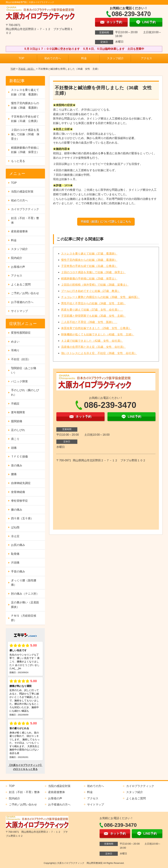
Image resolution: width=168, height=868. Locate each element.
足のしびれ (18, 430)
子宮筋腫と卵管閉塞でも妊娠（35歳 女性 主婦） (93, 316)
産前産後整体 (19, 231)
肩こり (15, 439)
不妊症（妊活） (27, 69)
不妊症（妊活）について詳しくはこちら (106, 222)
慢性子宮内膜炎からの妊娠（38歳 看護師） (89, 260)
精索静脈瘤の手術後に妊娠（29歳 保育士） (89, 279)
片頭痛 (15, 563)
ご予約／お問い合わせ (25, 293)
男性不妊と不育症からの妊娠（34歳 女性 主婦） (93, 303)
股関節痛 (17, 421)
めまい (15, 342)
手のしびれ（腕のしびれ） (25, 392)
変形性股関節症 (21, 333)
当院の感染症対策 (22, 192)
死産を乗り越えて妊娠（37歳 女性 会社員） (92, 310)
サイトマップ (19, 311)
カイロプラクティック (25, 209)
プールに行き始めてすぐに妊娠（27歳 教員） (91, 291)
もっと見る (18, 161)
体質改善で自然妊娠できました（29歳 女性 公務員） (96, 328)
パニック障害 (19, 381)
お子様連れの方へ (22, 302)
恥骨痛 (15, 554)
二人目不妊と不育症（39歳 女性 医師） (89, 322)
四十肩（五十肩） (22, 518)
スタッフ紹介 (115, 58)
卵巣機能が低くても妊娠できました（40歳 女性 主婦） (98, 334)
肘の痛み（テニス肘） (25, 594)
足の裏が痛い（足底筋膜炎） (25, 605)
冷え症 (15, 536)
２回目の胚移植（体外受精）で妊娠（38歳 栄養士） (95, 285)
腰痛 (14, 474)
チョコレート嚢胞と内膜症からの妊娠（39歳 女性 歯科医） (100, 297)
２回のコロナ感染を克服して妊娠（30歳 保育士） (93, 272)
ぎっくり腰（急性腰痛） (24, 583)
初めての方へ (53, 58)
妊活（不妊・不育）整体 (25, 220)
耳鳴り (15, 350)
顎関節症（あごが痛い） (24, 370)
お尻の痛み (18, 545)
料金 (84, 58)
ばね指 (15, 527)
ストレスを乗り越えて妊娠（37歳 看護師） (89, 254)
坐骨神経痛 (18, 492)
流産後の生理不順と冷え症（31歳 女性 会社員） (93, 347)
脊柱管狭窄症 (19, 501)
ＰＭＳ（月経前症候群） (24, 618)
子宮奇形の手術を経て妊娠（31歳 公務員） (89, 266)
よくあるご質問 (21, 284)
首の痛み (17, 465)
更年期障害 (18, 412)
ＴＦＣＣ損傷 (19, 457)
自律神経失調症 (21, 483)
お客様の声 (18, 267)
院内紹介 (17, 258)
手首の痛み (18, 571)
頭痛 (14, 448)
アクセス (146, 58)
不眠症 (15, 404)
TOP (21, 58)
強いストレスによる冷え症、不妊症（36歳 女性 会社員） (99, 353)
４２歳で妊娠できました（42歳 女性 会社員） (92, 341)
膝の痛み (17, 510)
